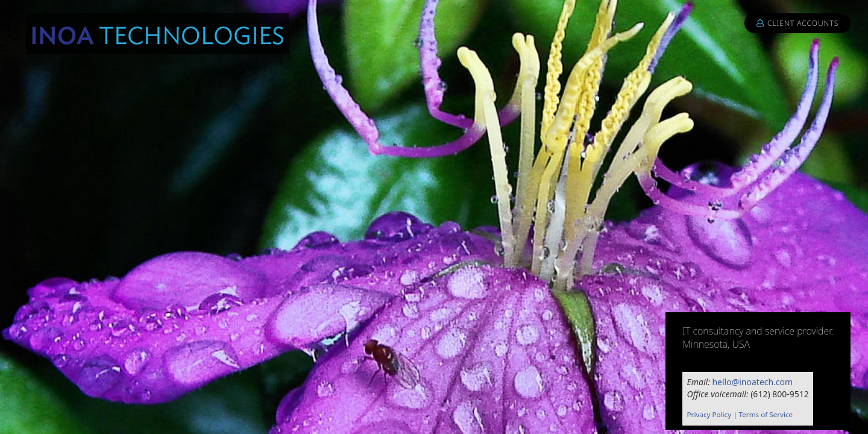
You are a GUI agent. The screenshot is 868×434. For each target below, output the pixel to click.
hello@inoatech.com (752, 382)
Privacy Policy (709, 414)
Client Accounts (797, 23)
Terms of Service (766, 414)
